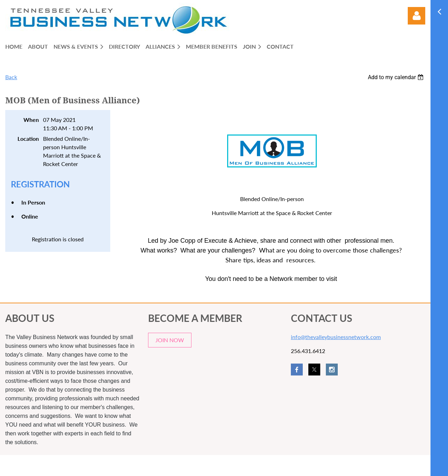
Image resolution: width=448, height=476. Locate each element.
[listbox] (397, 77)
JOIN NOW (170, 340)
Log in (416, 16)
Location (28, 139)
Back (11, 77)
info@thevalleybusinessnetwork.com (336, 337)
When (31, 120)
